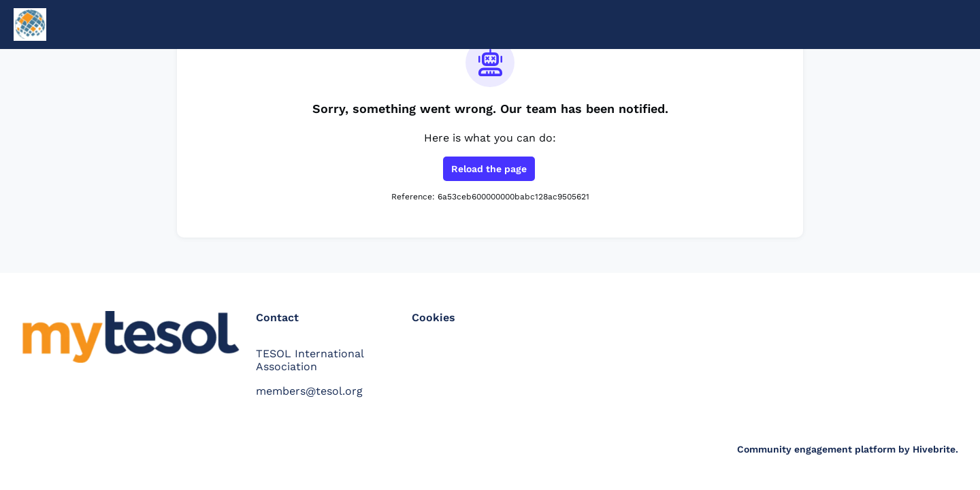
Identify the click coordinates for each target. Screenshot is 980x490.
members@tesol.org (309, 391)
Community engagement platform (816, 449)
